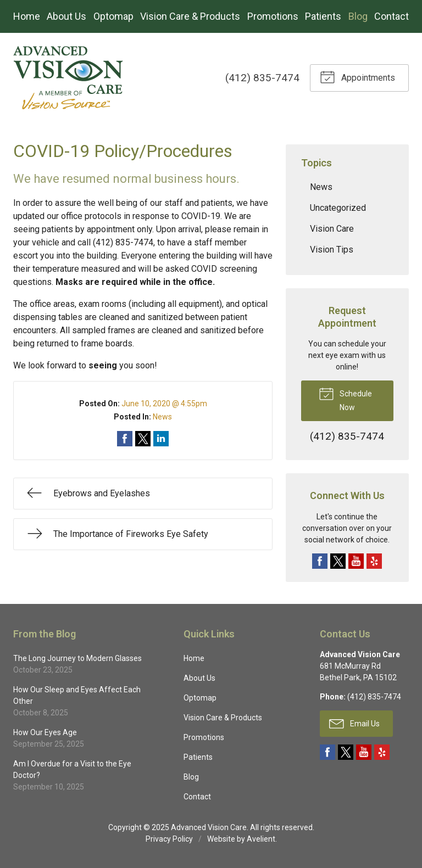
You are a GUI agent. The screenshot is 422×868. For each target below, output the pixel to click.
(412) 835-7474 (262, 78)
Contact (392, 16)
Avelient (261, 839)
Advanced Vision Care (209, 827)
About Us (66, 16)
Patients (323, 16)
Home (27, 16)
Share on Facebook (125, 439)
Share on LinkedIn (161, 439)
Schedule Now (345, 399)
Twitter (338, 561)
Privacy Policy (169, 839)
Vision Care (332, 229)
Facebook (320, 561)
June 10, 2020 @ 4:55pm (164, 404)
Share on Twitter (143, 439)
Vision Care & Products (190, 16)
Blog (358, 16)
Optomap (113, 16)
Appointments (357, 76)
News (162, 417)
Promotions (273, 16)
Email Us (354, 723)
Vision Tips (332, 250)
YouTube (356, 561)
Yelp (374, 561)
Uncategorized (338, 208)
